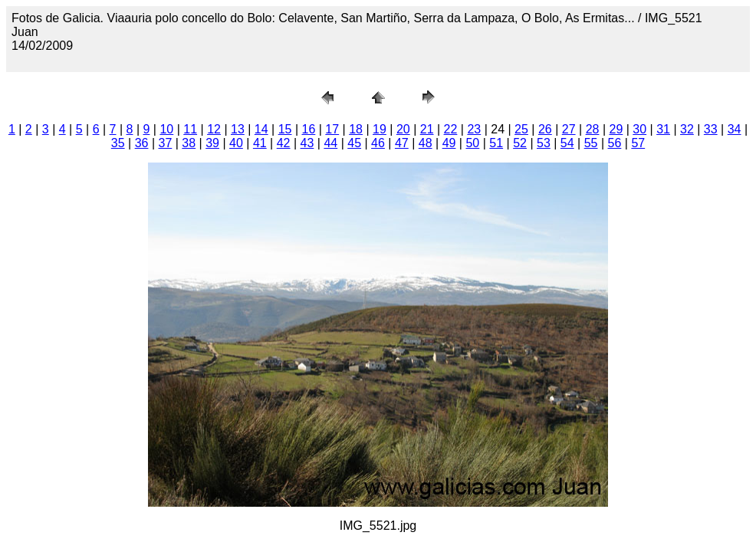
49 (449, 143)
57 (638, 143)
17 (332, 129)
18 (356, 129)
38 (189, 143)
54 (567, 143)
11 (190, 129)
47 (402, 143)
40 (236, 143)
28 (593, 129)
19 (380, 129)
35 (118, 143)
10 (166, 129)
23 (474, 129)
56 (615, 143)
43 (307, 143)
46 (378, 143)
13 (238, 129)
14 (261, 129)
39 (212, 143)
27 (569, 129)
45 (354, 143)
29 (616, 129)
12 (214, 129)
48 (426, 143)
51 (496, 143)
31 (663, 129)
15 (285, 129)
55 (591, 143)
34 (735, 129)
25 (521, 129)
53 (544, 143)
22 (451, 129)
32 (687, 129)
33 (711, 129)
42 (284, 143)
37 (166, 143)
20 (403, 129)
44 (330, 143)
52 (520, 143)
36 (142, 143)
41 (260, 143)
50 (472, 143)
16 (309, 129)
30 (639, 129)
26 (545, 129)
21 (427, 129)
